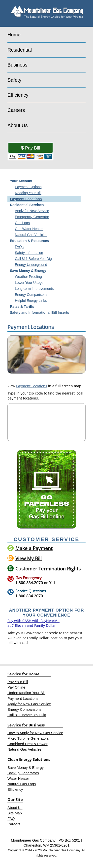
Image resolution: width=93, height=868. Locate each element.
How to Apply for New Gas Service (35, 733)
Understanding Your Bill (26, 693)
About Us (18, 125)
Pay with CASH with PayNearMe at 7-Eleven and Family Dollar (33, 623)
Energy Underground (31, 265)
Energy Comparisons (31, 295)
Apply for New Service (32, 211)
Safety (14, 80)
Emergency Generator (32, 217)
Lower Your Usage (29, 283)
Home (14, 35)
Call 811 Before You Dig (33, 259)
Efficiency (18, 95)
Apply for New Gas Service (29, 704)
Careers (16, 110)
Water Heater (18, 779)
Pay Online (16, 687)
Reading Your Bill (28, 193)
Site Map (15, 813)
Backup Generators (23, 773)
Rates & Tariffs (22, 307)
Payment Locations (26, 199)
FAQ (11, 819)
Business (17, 65)
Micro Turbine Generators (28, 738)
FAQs (19, 247)
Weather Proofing (28, 277)
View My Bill (29, 558)
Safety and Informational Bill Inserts (40, 313)
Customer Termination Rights (48, 569)
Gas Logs (22, 223)
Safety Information (29, 253)
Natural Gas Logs (22, 784)
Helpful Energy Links (31, 301)
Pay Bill (32, 148)
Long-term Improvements (34, 289)
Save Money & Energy (26, 768)
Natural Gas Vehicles (31, 235)
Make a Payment (34, 548)
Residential (20, 50)
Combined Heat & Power (28, 744)
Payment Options (28, 187)
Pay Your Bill (18, 682)
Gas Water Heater (29, 229)
